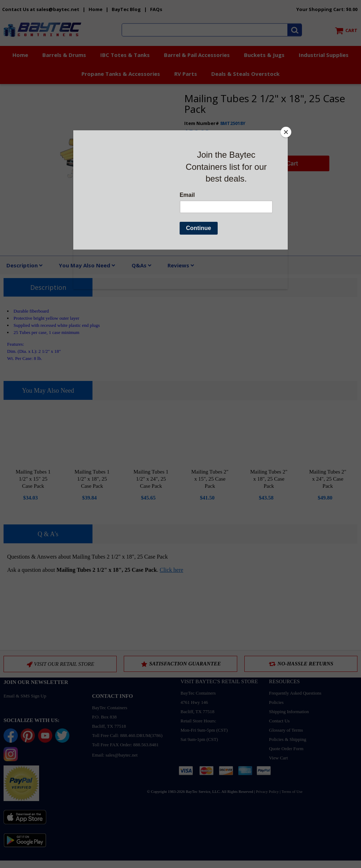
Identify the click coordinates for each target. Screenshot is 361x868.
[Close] (286, 132)
